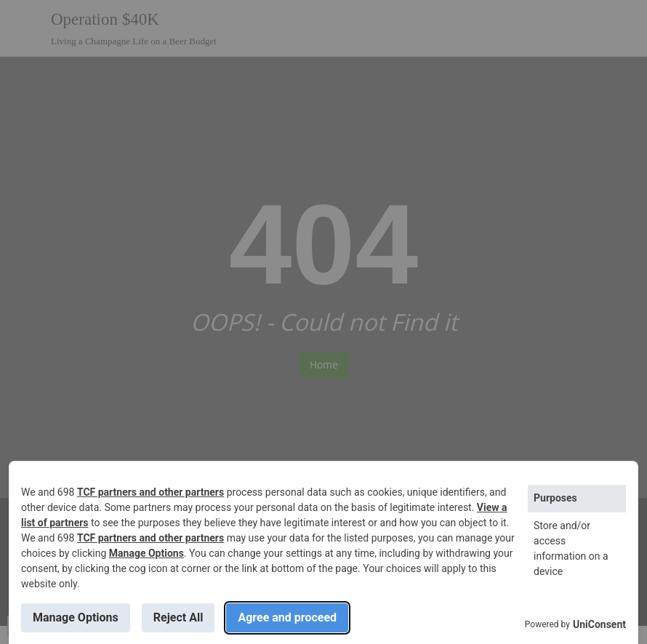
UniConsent (599, 624)
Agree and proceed (287, 617)
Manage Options (146, 553)
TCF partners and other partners (150, 492)
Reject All (178, 617)
